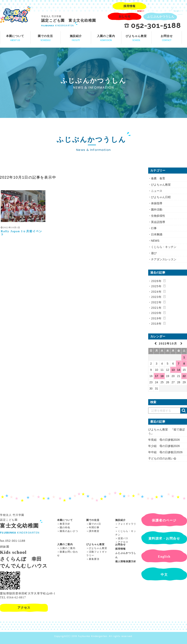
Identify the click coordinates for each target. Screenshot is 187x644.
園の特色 (65, 527)
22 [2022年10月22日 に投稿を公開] (184, 376)
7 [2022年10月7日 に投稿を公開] (179, 364)
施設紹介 (120, 520)
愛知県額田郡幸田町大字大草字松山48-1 (28, 593)
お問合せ (120, 545)
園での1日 (95, 524)
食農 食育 (158, 178)
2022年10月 (169, 343)
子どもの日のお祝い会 (162, 458)
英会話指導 (158, 222)
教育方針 (65, 524)
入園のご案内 (65, 544)
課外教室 (94, 531)
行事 (154, 228)
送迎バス (123, 538)
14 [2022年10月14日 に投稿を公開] (179, 370)
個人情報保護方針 (126, 561)
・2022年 (155, 302)
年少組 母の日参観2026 (164, 446)
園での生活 (93, 520)
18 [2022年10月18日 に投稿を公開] (162, 376)
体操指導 (157, 203)
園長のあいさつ (69, 531)
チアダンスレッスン (164, 259)
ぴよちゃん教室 (161, 185)
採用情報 (120, 549)
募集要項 (94, 559)
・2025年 (155, 286)
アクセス (123, 542)
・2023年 (155, 297)
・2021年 (155, 308)
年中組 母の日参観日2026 (165, 452)
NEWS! (141, 11)
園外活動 (157, 210)
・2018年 (155, 324)
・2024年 (155, 292)
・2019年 (155, 318)
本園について (65, 520)
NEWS (155, 241)
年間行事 (94, 527)
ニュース (157, 191)
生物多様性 (158, 216)
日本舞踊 (157, 234)
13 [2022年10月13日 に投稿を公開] (173, 370)
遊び (154, 253)
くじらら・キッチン (164, 247)
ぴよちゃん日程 (161, 197)
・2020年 (155, 313)
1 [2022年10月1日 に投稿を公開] (184, 357)
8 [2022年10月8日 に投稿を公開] (184, 364)
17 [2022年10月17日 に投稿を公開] (156, 376)
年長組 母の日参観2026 (164, 440)
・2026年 (155, 281)
